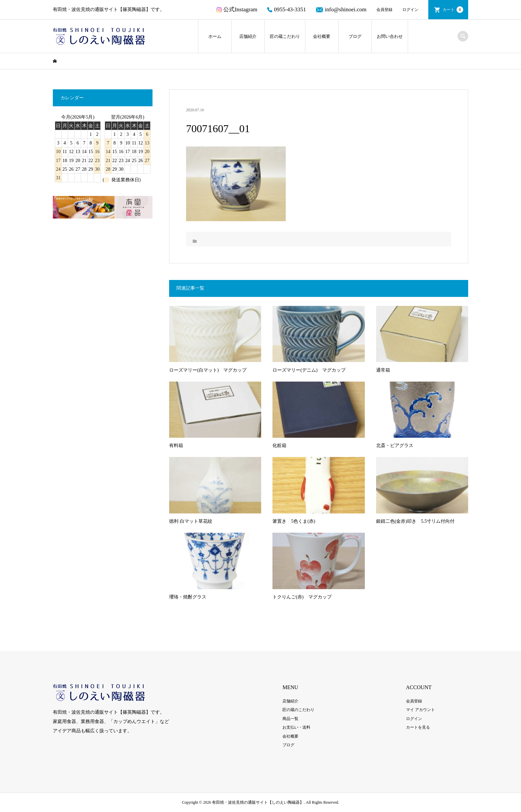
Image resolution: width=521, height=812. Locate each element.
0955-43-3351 (286, 9)
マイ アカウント (420, 710)
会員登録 (384, 10)
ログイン (410, 10)
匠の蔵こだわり (285, 36)
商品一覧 (290, 719)
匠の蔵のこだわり (298, 710)
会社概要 (322, 36)
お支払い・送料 (296, 727)
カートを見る (418, 727)
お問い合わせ (390, 36)
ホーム (215, 36)
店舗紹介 (248, 36)
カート (453, 10)
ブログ (355, 36)
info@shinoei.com (341, 9)
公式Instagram (237, 9)
